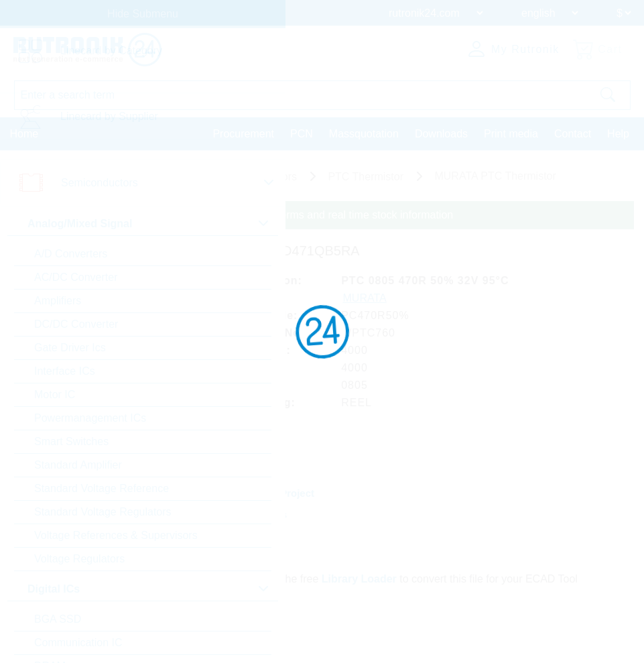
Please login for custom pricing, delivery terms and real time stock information (270, 215)
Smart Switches (71, 441)
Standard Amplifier (78, 465)
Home (24, 134)
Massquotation (364, 134)
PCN (302, 134)
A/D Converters (71, 254)
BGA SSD (58, 619)
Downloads (441, 134)
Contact (573, 134)
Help (618, 134)
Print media (511, 134)
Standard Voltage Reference (102, 488)
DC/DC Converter (76, 324)
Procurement (243, 134)
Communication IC (78, 643)
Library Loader (359, 579)
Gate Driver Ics (70, 348)
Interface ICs (65, 371)
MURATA (365, 298)
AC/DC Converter (76, 277)
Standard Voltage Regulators (103, 512)
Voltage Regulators (79, 559)
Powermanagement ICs (90, 418)
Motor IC (55, 395)
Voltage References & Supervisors (116, 535)
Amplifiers (58, 301)
